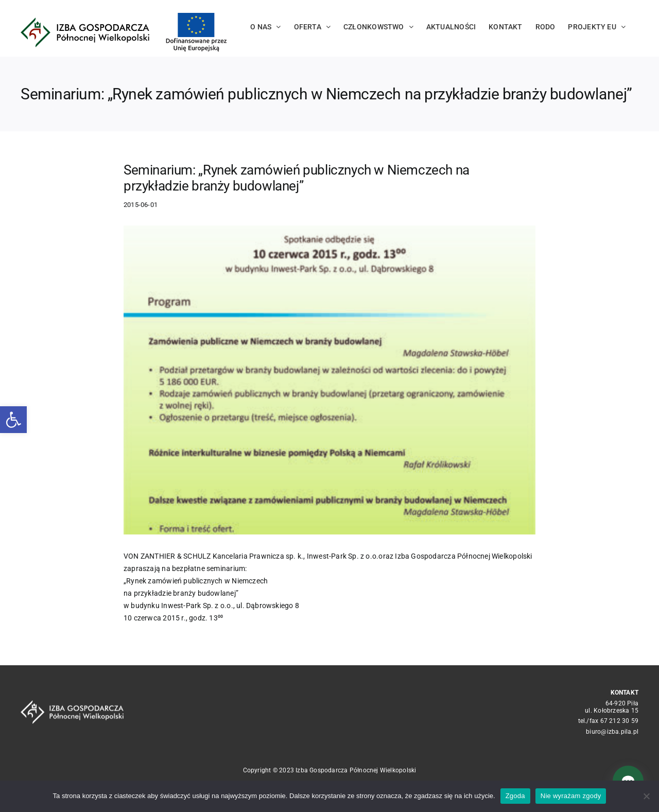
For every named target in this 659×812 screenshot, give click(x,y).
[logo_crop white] (72, 704)
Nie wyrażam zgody (571, 796)
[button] (13, 420)
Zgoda (515, 796)
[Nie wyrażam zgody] (646, 796)
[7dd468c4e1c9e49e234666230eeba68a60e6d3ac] (329, 380)
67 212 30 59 (620, 721)
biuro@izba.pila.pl (612, 732)
